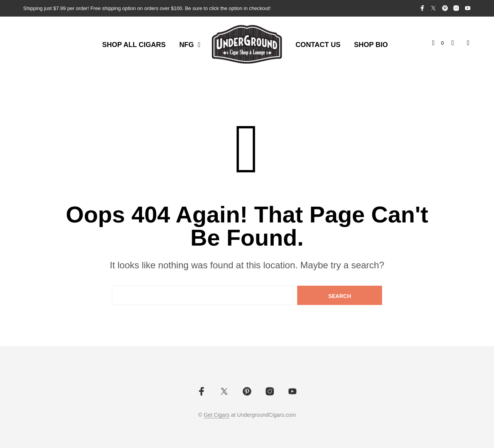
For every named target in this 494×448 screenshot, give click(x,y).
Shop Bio (371, 45)
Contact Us (318, 45)
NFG (186, 45)
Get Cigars (217, 415)
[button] (438, 43)
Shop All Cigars (134, 45)
